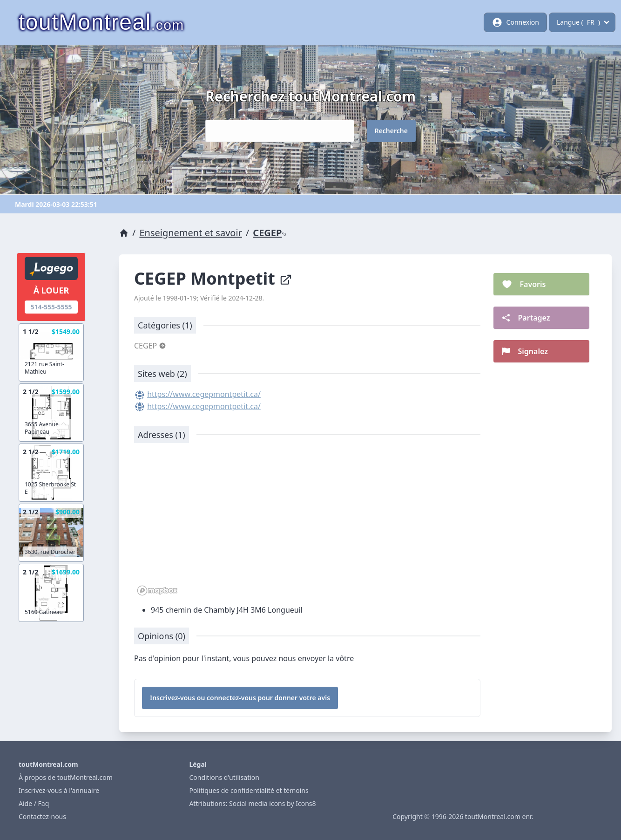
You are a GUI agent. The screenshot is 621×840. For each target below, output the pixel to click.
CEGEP (270, 233)
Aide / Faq (34, 803)
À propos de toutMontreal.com (66, 777)
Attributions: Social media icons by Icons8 (252, 803)
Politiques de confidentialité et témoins (249, 790)
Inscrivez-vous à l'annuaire (59, 790)
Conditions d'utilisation (224, 777)
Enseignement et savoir (190, 233)
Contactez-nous (42, 816)
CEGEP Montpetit (213, 278)
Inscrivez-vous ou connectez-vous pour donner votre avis (240, 698)
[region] (307, 524)
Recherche (391, 131)
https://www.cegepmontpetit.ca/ (204, 394)
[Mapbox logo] (157, 591)
